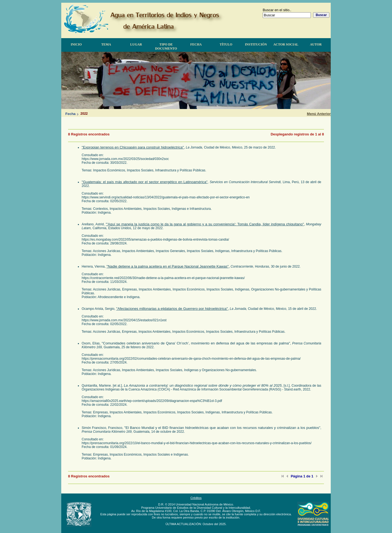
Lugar (136, 44)
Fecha (196, 44)
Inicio (76, 44)
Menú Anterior (319, 114)
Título (226, 44)
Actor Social (286, 44)
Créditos (196, 498)
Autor (316, 44)
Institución (256, 44)
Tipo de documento (166, 46)
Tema (106, 44)
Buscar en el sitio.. (277, 10)
